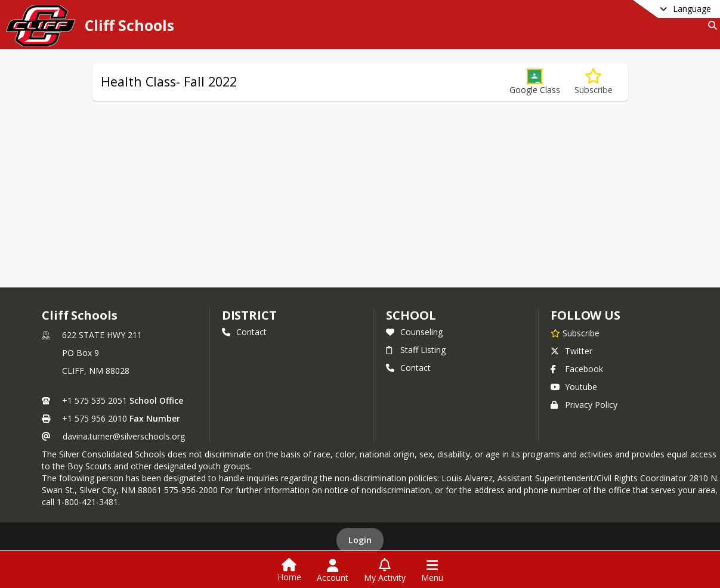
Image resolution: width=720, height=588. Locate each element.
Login (360, 540)
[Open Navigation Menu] (432, 571)
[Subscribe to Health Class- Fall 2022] (594, 82)
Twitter (571, 351)
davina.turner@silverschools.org (124, 436)
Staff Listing (416, 350)
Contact (244, 332)
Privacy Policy (584, 405)
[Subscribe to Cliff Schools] (575, 333)
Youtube (574, 387)
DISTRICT (249, 315)
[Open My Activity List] (385, 571)
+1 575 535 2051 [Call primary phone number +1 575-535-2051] (95, 400)
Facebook (577, 369)
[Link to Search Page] (710, 25)
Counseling (414, 332)
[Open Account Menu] (333, 571)
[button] (535, 82)
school (411, 315)
